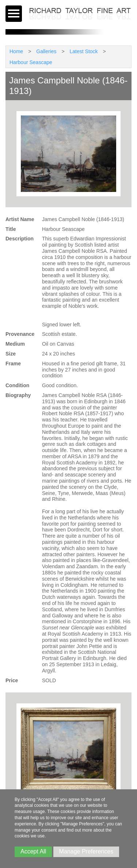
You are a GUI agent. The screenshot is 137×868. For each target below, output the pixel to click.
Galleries (46, 51)
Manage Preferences (86, 851)
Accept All (33, 851)
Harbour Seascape (31, 62)
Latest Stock (84, 51)
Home (16, 51)
